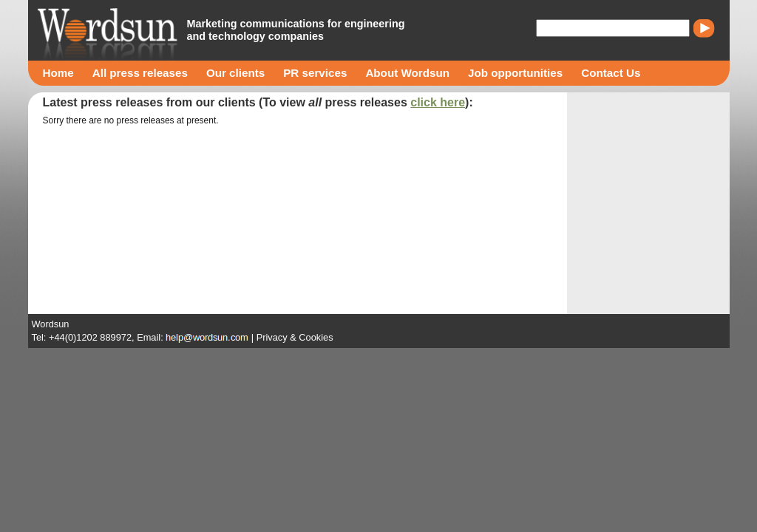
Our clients (235, 73)
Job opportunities (515, 73)
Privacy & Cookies (295, 337)
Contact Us (611, 73)
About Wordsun (407, 73)
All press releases (140, 73)
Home (58, 73)
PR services (315, 73)
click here (438, 102)
